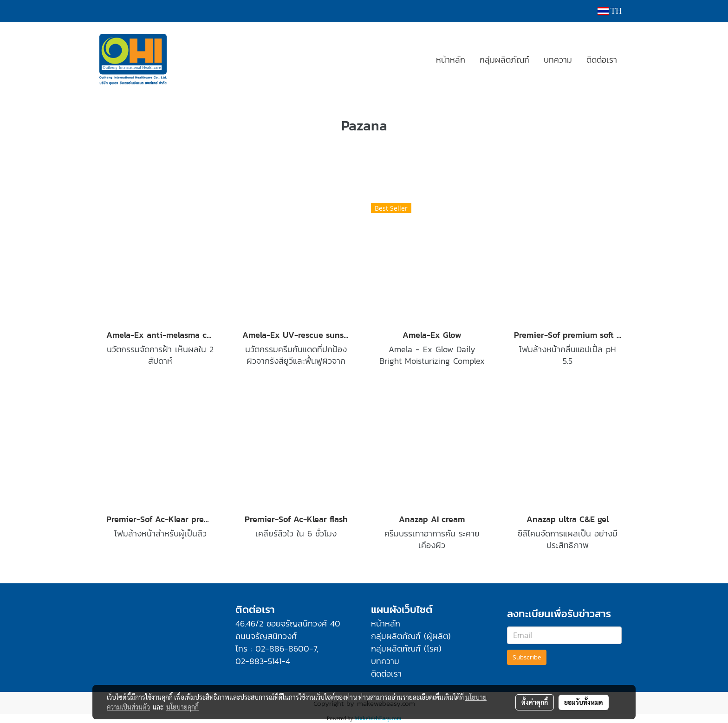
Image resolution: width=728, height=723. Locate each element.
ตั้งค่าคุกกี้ (535, 702)
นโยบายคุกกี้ (182, 707)
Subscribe (527, 657)
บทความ (558, 60)
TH (610, 11)
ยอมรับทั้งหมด (584, 702)
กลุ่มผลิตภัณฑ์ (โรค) (406, 649)
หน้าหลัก (451, 60)
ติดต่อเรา (602, 60)
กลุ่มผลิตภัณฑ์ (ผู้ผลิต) (411, 636)
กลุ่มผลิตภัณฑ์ (504, 60)
